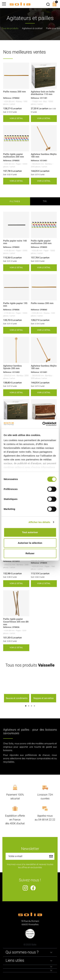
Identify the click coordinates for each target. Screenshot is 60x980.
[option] (17, 688)
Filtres (15, 201)
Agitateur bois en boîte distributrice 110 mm (43, 93)
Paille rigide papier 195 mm (15, 305)
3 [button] (32, 706)
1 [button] (26, 706)
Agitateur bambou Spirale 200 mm (12, 367)
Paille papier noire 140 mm (15, 242)
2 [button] (29, 706)
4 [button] (34, 706)
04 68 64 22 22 (47, 820)
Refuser (30, 553)
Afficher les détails (39, 522)
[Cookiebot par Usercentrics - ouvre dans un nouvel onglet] (43, 424)
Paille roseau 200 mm (14, 92)
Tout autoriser (30, 532)
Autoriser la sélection (30, 543)
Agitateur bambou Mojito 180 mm (44, 156)
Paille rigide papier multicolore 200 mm (14, 156)
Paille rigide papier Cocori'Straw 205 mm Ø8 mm (16, 622)
